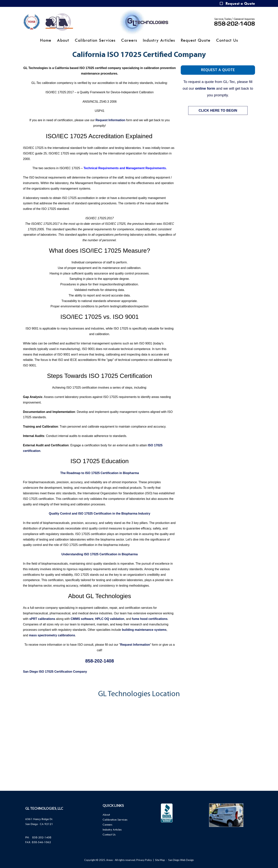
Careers (129, 40)
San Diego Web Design (181, 860)
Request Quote (196, 40)
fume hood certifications (150, 619)
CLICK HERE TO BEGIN (218, 110)
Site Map (160, 860)
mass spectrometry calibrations (52, 635)
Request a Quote (240, 3)
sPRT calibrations (42, 619)
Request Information (110, 120)
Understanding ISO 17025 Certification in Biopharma (100, 554)
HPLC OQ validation (110, 619)
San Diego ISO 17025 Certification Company (55, 672)
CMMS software (82, 619)
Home (46, 40)
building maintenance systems (144, 630)
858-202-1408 (235, 24)
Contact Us (227, 40)
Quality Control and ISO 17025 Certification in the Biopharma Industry (100, 514)
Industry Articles (159, 40)
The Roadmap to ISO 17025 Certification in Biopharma (100, 473)
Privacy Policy (144, 860)
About (63, 40)
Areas (110, 860)
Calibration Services (95, 40)
